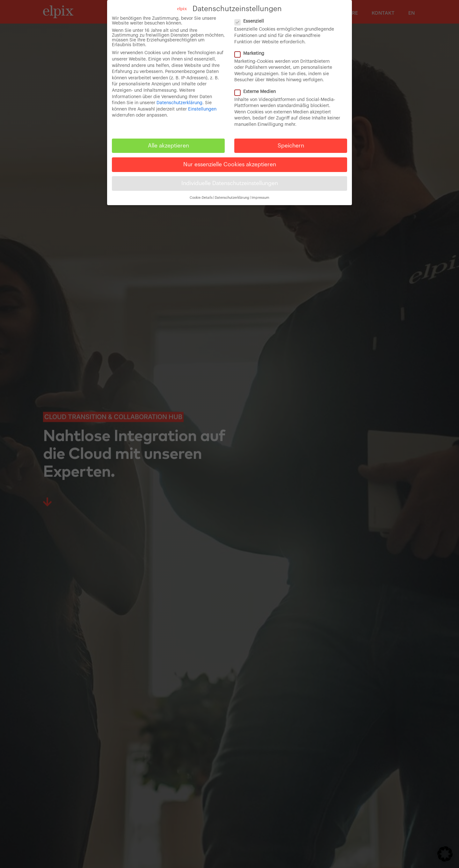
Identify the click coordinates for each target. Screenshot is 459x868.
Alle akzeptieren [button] (168, 146)
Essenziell (252, 22)
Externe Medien (258, 92)
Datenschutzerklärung (179, 103)
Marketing (252, 54)
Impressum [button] (260, 198)
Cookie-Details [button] (201, 198)
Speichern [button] (291, 146)
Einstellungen (202, 109)
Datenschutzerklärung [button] (232, 198)
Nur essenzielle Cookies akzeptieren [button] (230, 165)
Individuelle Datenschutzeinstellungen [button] (230, 183)
